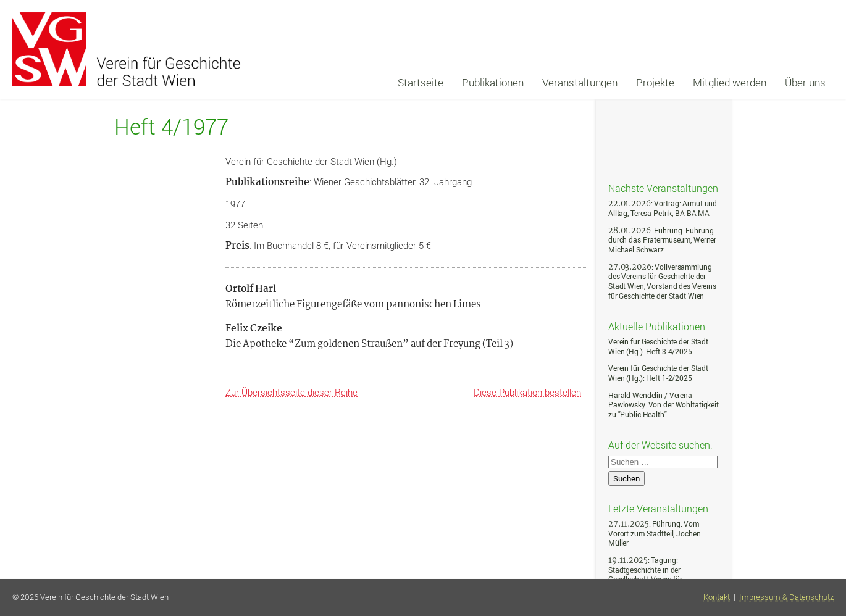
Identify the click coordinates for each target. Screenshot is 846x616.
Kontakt (717, 597)
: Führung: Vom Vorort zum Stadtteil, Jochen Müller (654, 533)
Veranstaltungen (580, 82)
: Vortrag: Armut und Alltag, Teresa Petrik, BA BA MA (663, 208)
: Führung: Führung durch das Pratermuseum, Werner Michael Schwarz (662, 240)
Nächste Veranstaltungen (663, 188)
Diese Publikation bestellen (527, 392)
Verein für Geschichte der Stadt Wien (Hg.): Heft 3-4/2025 (658, 347)
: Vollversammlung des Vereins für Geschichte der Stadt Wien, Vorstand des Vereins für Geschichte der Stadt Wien (662, 281)
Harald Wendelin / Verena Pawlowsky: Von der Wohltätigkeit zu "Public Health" (664, 405)
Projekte (655, 82)
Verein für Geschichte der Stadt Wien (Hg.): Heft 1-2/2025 (658, 373)
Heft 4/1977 (171, 127)
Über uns (805, 82)
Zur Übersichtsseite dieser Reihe (291, 392)
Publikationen (493, 82)
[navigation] (612, 83)
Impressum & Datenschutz (786, 597)
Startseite (421, 82)
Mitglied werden (730, 82)
